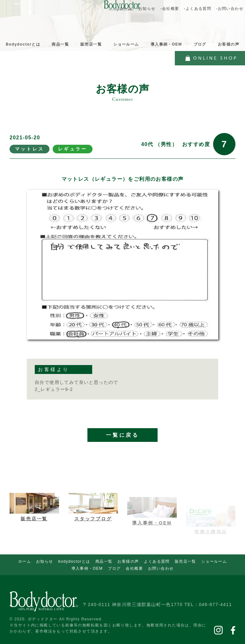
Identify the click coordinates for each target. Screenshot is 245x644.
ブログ (200, 44)
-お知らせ (146, 9)
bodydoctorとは (74, 561)
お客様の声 (229, 44)
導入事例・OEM (166, 44)
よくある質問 (157, 561)
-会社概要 (170, 9)
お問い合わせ (161, 568)
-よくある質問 (197, 9)
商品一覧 (60, 44)
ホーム (25, 561)
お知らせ (45, 561)
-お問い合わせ (230, 9)
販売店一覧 (91, 44)
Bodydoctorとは (23, 44)
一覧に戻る (122, 446)
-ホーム (125, 9)
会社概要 (134, 568)
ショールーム (126, 44)
